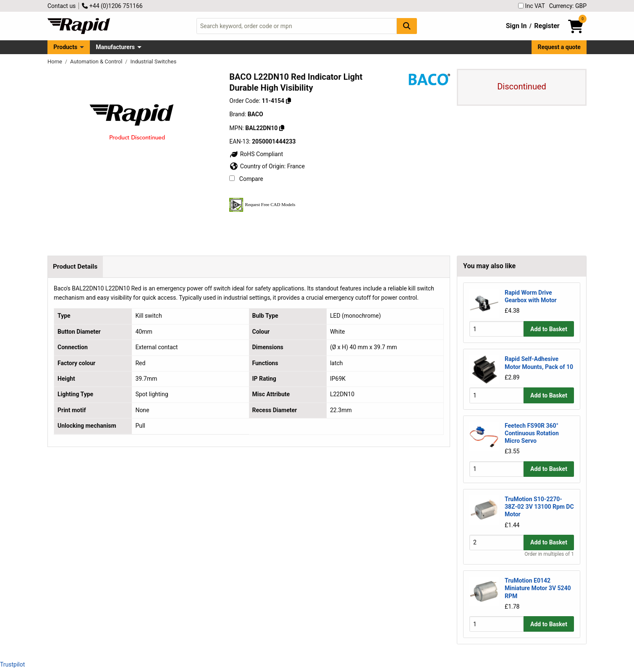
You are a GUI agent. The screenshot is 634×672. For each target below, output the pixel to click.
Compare (246, 179)
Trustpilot (12, 664)
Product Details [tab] (75, 267)
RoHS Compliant (256, 154)
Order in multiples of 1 (549, 554)
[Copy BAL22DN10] (282, 128)
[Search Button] (407, 26)
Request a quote (559, 47)
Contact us (62, 6)
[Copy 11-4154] (288, 101)
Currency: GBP (568, 6)
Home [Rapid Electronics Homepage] (55, 61)
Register (547, 26)
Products (65, 47)
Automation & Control (97, 61)
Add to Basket (549, 329)
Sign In (516, 26)
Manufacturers (115, 47)
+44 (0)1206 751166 (112, 6)
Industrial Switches (153, 61)
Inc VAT (532, 6)
